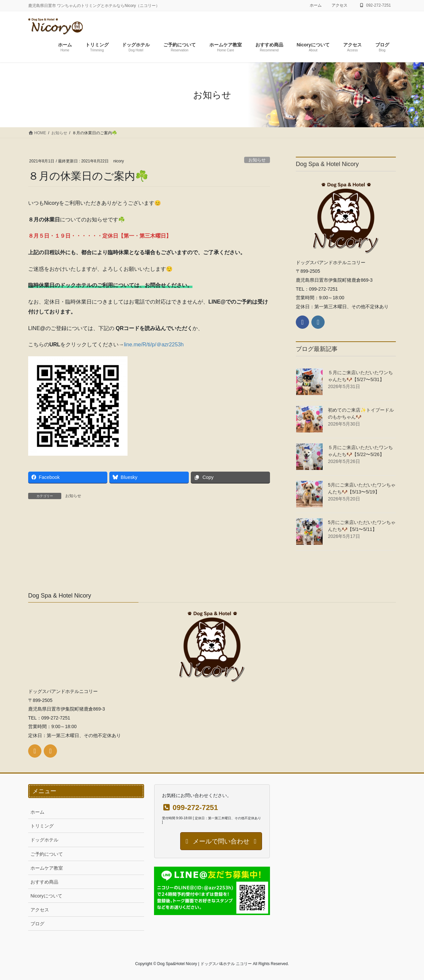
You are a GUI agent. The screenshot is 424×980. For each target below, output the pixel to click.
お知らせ (257, 160)
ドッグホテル (44, 840)
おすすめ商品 (44, 882)
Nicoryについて (46, 896)
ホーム (316, 5)
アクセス (340, 5)
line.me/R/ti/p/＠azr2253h (154, 345)
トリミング (42, 826)
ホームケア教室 (47, 868)
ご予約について (47, 854)
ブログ (37, 924)
